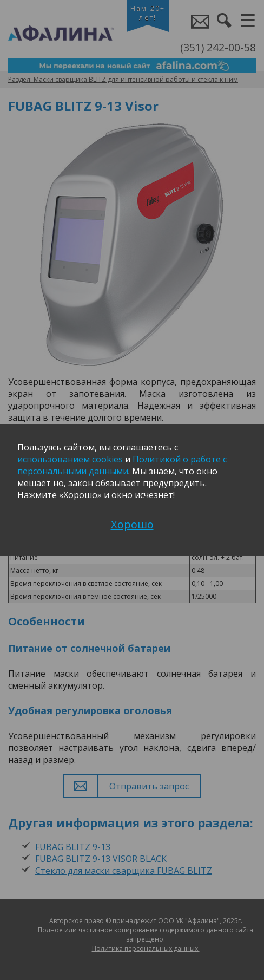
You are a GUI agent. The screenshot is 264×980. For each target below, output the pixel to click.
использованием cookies (70, 459)
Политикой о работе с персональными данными (122, 465)
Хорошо (132, 524)
